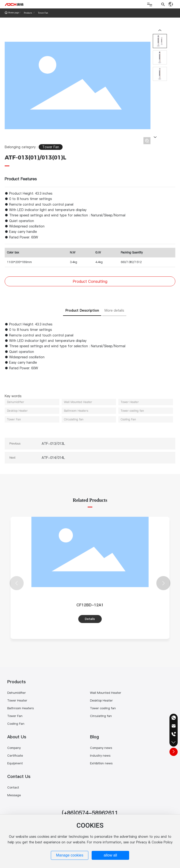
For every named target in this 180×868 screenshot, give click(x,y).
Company (14, 748)
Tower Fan (43, 13)
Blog (94, 737)
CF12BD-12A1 (90, 605)
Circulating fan (101, 716)
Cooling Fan (16, 724)
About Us (17, 737)
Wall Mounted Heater (106, 693)
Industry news (100, 755)
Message (14, 795)
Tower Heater (17, 700)
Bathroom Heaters (21, 708)
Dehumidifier (17, 693)
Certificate (15, 755)
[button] (163, 583)
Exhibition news (101, 763)
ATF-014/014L (53, 458)
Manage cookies (70, 855)
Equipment (15, 763)
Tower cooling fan (103, 708)
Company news (101, 748)
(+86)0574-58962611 (90, 813)
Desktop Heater (101, 700)
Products (28, 13)
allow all (110, 855)
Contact (13, 787)
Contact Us (19, 776)
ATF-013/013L (53, 444)
